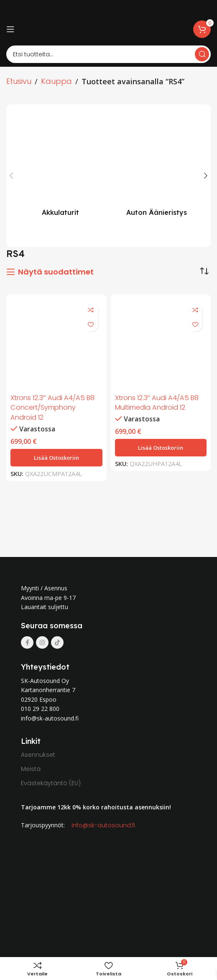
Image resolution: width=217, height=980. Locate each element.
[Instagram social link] (42, 642)
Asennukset (38, 755)
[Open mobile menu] (10, 29)
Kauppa (56, 81)
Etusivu (19, 81)
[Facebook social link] (27, 642)
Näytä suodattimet (56, 272)
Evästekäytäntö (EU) (51, 783)
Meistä (31, 769)
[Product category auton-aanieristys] (157, 167)
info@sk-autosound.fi (103, 825)
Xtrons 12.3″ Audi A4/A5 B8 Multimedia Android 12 (157, 403)
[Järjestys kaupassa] (204, 271)
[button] (56, 458)
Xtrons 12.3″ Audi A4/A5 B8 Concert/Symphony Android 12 (52, 408)
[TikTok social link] (57, 642)
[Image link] (73, 569)
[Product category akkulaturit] (61, 167)
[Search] (108, 54)
